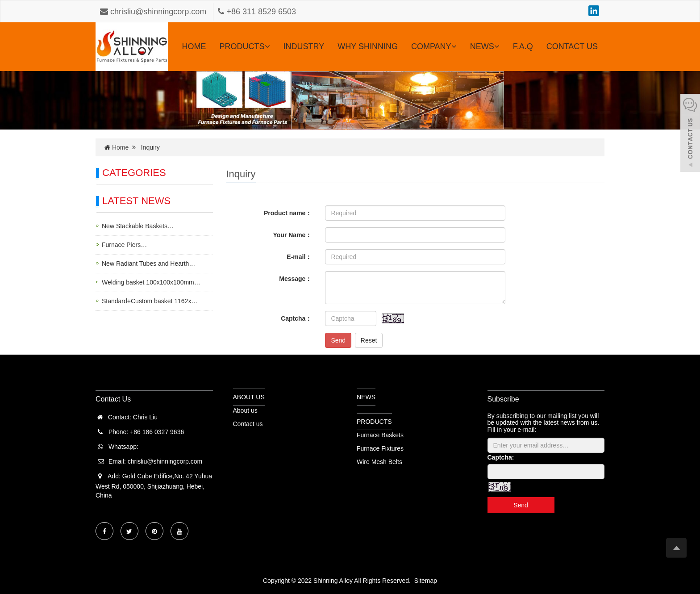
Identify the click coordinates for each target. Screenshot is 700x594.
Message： (295, 279)
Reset (369, 340)
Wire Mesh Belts (379, 462)
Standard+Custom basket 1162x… (150, 301)
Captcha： (296, 318)
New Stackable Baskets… (138, 226)
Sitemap (426, 581)
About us (245, 410)
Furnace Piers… (124, 245)
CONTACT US (572, 46)
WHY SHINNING (368, 46)
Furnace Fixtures (380, 448)
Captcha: (501, 457)
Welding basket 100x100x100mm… (151, 282)
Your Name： (293, 235)
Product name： (288, 213)
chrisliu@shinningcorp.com (154, 12)
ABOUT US (249, 397)
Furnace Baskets (380, 435)
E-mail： (299, 257)
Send (338, 340)
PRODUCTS (245, 46)
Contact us (248, 424)
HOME (194, 46)
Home (120, 147)
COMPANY (434, 46)
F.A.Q (523, 46)
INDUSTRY (304, 46)
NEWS (485, 46)
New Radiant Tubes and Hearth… (148, 264)
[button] (267, 46)
